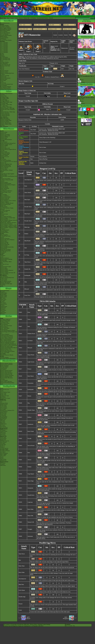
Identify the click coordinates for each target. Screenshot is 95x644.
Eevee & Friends (4, 380)
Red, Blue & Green (4, 264)
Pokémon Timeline (4, 71)
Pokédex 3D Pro (4, 207)
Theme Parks (3, 80)
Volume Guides (4, 297)
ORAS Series (3, 313)
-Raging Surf (3, 440)
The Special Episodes (5, 114)
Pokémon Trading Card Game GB (8, 273)
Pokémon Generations (5, 119)
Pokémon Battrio (4, 231)
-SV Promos (3, 430)
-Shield (2, 458)
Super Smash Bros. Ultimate (6, 170)
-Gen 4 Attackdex (4, 46)
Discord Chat (3, 83)
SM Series (2, 314)
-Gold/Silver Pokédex (5, 27)
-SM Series (3, 420)
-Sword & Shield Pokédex (6, 35)
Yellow (2, 265)
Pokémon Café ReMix (5, 135)
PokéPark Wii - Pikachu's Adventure (8, 223)
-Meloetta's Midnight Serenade (7, 343)
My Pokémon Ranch (5, 230)
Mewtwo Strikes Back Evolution (7, 351)
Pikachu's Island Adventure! (6, 373)
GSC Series (3, 300)
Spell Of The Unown (5, 323)
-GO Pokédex (3, 39)
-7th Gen (2, 69)
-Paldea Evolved (4, 404)
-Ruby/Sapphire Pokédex (6, 28)
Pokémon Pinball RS (5, 245)
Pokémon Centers (4, 72)
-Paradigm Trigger (4, 449)
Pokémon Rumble (4, 219)
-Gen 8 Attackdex (4, 51)
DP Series (2, 305)
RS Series (2, 302)
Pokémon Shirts (4, 79)
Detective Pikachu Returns (6, 140)
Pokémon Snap (3, 268)
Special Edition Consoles (6, 281)
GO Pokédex (33, 18)
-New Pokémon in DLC (5, 88)
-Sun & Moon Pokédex (5, 33)
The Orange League (4, 98)
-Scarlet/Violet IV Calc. (5, 65)
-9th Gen (2, 67)
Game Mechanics (4, 63)
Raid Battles (3, 397)
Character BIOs (4, 293)
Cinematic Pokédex (4, 62)
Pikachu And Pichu (4, 366)
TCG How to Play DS (5, 210)
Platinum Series (4, 306)
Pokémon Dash (3, 241)
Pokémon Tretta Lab (5, 198)
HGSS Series (3, 308)
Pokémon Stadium (4, 271)
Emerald (2, 237)
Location (61, 35)
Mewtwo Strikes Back (5, 321)
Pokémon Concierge (5, 76)
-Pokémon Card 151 (5, 441)
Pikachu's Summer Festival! (6, 370)
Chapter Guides (4, 296)
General (55, 35)
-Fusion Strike (3, 414)
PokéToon (2, 125)
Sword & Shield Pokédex (42, 18)
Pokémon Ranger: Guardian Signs (8, 218)
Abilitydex (3, 56)
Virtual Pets (3, 285)
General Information (5, 291)
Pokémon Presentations (5, 78)
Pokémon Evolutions (5, 122)
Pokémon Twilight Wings (6, 120)
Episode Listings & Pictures (6, 94)
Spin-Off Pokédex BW (5, 60)
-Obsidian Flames (4, 403)
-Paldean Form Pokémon (6, 89)
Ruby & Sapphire (4, 235)
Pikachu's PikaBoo (4, 367)
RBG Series (3, 298)
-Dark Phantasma (4, 453)
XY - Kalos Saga (4, 106)
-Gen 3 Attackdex (4, 45)
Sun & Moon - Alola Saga (6, 107)
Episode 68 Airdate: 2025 (86, 97)
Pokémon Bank (3, 175)
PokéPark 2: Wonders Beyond (7, 203)
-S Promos (2, 464)
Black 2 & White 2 (4, 196)
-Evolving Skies (4, 417)
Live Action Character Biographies (8, 359)
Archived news (6, 23)
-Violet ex (2, 447)
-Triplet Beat (3, 445)
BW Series (3, 309)
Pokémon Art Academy (5, 179)
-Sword (2, 457)
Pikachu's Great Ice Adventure (7, 375)
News (1, 23)
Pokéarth (51, 18)
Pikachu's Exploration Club (6, 374)
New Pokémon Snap (5, 154)
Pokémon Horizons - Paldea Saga (7, 112)
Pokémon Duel (3, 190)
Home (8, 18)
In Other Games (4, 279)
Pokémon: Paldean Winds (6, 124)
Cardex (2, 61)
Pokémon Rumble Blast (5, 204)
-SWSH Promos (4, 431)
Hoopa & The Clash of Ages (6, 346)
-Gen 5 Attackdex (4, 48)
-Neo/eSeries (3, 426)
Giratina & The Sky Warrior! (6, 335)
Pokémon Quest (4, 169)
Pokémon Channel (4, 242)
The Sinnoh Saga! (4, 103)
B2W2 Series (3, 310)
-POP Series (3, 435)
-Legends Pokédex (4, 38)
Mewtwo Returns (4, 324)
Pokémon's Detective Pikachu (7, 355)
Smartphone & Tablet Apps (6, 284)
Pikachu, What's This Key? (6, 381)
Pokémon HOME (4, 146)
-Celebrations (3, 415)
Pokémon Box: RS (4, 243)
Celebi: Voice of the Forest (6, 326)
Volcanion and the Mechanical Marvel (8, 348)
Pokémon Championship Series (7, 73)
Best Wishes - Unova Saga (6, 105)
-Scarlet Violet (3, 406)
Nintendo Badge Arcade (5, 192)
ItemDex (2, 54)
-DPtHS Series (3, 424)
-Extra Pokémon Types (5, 392)
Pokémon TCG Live (5, 157)
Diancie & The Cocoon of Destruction (9, 345)
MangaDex (3, 292)
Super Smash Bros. (4, 274)
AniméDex (3, 95)
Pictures (81, 82)
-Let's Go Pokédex (4, 34)
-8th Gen (2, 68)
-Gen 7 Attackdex (4, 50)
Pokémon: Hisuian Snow (6, 123)
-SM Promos (3, 432)
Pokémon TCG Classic (5, 398)
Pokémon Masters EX (5, 136)
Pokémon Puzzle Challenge (6, 259)
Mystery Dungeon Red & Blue (7, 247)
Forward (70, 626)
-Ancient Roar (3, 438)
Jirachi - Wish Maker (5, 328)
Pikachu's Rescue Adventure (6, 364)
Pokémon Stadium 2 (5, 258)
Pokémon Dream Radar (5, 197)
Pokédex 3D (3, 206)
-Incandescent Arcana (5, 451)
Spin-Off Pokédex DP (5, 58)
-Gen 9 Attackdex (4, 52)
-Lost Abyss (3, 452)
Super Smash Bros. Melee (6, 262)
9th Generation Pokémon (6, 87)
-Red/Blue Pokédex (4, 26)
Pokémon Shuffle (4, 182)
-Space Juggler (3, 454)
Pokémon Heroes (4, 327)
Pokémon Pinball (4, 269)
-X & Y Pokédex (4, 32)
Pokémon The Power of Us (6, 350)
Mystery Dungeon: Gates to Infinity (8, 201)
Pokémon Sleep (4, 138)
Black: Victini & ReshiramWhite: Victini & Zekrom (6, 340)
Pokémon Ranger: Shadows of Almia (8, 226)
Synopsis (81, 101)
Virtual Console (4, 280)
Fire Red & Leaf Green (5, 236)
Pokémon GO (3, 133)
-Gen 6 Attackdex (4, 49)
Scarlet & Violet (4, 132)
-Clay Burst (3, 443)
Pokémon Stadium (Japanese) (7, 270)
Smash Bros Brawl (4, 232)
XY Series (2, 311)
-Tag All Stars (3, 459)
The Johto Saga (4, 100)
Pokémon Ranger (4, 246)
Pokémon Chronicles (5, 113)
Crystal (2, 257)
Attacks (66, 35)
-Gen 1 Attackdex (4, 43)
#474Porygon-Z (66, 618)
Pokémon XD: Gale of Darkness (7, 240)
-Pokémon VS (3, 460)
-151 (1, 402)
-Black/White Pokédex (5, 30)
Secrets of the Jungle (5, 353)
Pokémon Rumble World (6, 184)
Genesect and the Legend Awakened (8, 344)
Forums (12, 18)
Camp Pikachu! (4, 368)
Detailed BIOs (3, 294)
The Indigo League (4, 97)
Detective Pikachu (4, 168)
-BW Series (3, 423)
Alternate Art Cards (4, 396)
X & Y (2, 173)
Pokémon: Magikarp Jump (6, 164)
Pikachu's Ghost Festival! (6, 372)
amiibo (2, 286)
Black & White (3, 195)
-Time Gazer (3, 456)
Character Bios (3, 96)
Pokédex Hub (26, 18)
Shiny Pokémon (4, 117)
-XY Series (3, 421)
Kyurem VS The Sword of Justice (8, 342)
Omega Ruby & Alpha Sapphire (7, 174)
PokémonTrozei (4, 248)
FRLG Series (3, 303)
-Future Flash (3, 437)
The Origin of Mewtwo (5, 320)
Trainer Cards (3, 393)
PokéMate (2, 253)
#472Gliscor (28, 618)
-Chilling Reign (4, 418)
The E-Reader (3, 252)
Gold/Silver (3, 256)
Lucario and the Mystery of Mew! (8, 331)
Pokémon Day (3, 77)
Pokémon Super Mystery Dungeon (8, 185)
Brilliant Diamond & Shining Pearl (8, 143)
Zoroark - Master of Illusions (6, 338)
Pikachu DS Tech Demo (5, 249)
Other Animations (4, 127)
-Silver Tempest (4, 408)
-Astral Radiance (4, 412)
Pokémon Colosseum (5, 238)
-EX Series (3, 425)
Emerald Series (3, 304)
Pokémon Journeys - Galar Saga (7, 108)
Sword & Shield (4, 142)
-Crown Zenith (3, 407)
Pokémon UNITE (4, 137)
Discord (21, 18)
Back (66, 626)
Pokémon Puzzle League (6, 267)
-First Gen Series (4, 428)
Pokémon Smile (4, 152)
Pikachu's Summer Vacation (6, 363)
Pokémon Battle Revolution (6, 224)
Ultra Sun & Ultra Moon (6, 160)
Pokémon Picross (4, 186)
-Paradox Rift (3, 401)
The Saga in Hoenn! (5, 101)
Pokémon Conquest (4, 202)
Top (74, 626)
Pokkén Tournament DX (6, 166)
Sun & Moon (3, 159)
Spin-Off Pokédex (4, 57)
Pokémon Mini (3, 260)
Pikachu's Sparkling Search (6, 377)
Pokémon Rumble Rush (5, 165)
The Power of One (4, 322)
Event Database (4, 85)
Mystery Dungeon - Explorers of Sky (8, 225)
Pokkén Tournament (5, 188)
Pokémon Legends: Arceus (6, 144)
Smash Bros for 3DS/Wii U (6, 191)
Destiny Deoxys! (4, 329)
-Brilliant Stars (3, 413)
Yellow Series (3, 299)
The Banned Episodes (5, 116)
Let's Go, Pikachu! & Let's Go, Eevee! (9, 162)
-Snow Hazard (3, 442)
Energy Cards (3, 395)
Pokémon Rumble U (5, 199)
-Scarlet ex (3, 446)
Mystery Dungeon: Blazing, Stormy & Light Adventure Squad (9, 221)
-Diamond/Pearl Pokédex (6, 29)
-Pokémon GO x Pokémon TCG (7, 410)
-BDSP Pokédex (4, 37)
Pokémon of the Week (5, 66)
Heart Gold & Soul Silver (6, 216)
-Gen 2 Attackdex (4, 44)
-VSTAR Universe (4, 448)
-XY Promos (3, 434)
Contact (17, 18)
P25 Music (3, 74)
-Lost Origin (3, 409)
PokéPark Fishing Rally (5, 251)
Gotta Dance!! (3, 369)
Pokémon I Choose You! (6, 349)
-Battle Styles (3, 419)
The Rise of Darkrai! (5, 334)
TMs (70, 35)
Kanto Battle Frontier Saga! (6, 102)
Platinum (2, 215)
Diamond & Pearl (4, 214)
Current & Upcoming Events (6, 84)
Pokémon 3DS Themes (5, 282)
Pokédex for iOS (4, 212)
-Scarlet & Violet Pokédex (6, 40)
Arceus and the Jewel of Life (6, 337)
